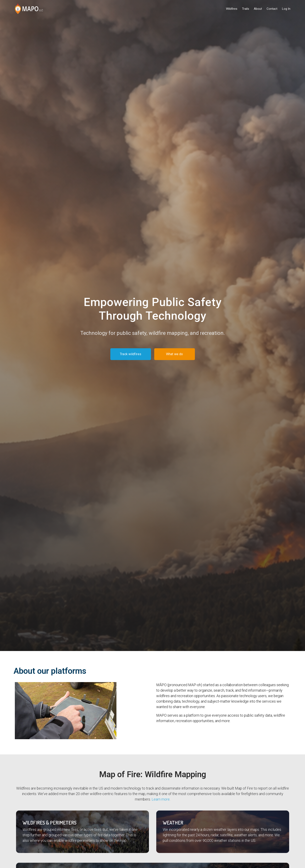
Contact (272, 9)
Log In (286, 9)
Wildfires (232, 9)
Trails (246, 9)
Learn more (161, 799)
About (258, 9)
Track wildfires (131, 354)
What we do (174, 354)
